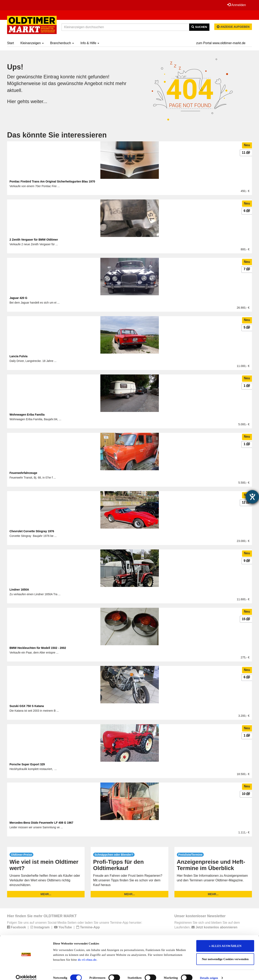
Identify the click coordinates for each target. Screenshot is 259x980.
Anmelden (237, 5)
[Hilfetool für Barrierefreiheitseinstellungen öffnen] (252, 497)
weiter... (39, 101)
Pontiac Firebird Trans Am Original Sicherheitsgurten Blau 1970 (52, 181)
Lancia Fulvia (19, 356)
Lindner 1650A (19, 590)
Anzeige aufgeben (233, 27)
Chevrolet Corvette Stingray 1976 (32, 531)
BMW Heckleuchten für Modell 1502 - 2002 (38, 648)
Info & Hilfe (90, 43)
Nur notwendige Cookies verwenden (225, 953)
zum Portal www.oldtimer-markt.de (221, 43)
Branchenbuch (62, 43)
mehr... (46, 894)
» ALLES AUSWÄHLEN (225, 940)
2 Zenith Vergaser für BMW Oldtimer (34, 240)
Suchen (199, 27)
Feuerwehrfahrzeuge (23, 473)
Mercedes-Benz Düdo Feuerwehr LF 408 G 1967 (41, 823)
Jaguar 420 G (18, 298)
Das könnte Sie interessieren (57, 135)
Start (11, 43)
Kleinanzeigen (32, 43)
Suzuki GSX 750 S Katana (27, 706)
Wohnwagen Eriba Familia (27, 415)
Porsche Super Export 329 (27, 764)
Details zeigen (209, 972)
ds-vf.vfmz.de (87, 954)
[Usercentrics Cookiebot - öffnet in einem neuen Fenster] (26, 972)
